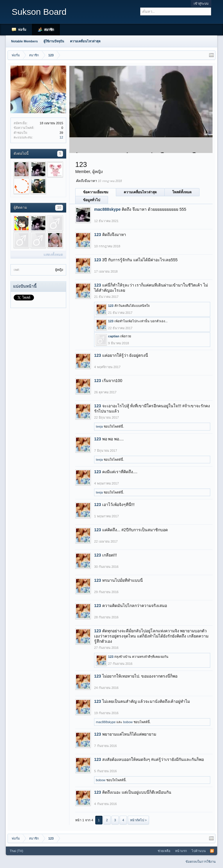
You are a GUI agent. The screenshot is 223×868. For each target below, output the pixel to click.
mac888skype (107, 209)
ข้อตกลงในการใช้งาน (201, 862)
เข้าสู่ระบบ (201, 3)
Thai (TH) (16, 851)
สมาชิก (49, 30)
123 (97, 235)
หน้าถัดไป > (138, 820)
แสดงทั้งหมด (53, 255)
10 (59, 208)
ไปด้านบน (199, 851)
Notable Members (24, 41)
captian (114, 336)
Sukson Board (39, 12)
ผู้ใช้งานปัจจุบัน (54, 41)
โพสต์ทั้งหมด (182, 192)
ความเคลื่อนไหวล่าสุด (140, 192)
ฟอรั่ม (22, 30)
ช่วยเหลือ (164, 851)
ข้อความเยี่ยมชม (96, 192)
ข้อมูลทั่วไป (92, 200)
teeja (99, 426)
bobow (128, 722)
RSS (212, 851)
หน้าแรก (181, 851)
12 (61, 137)
